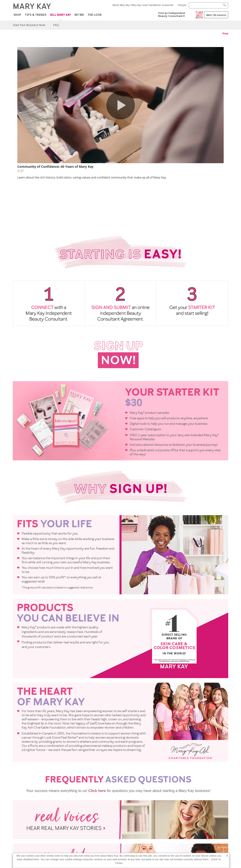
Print (225, 34)
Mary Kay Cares (139, 5)
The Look (95, 15)
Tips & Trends (36, 15)
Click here (97, 751)
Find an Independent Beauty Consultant (172, 14)
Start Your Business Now (29, 25)
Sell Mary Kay (60, 15)
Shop (17, 15)
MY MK (79, 15)
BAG (216, 15)
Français (182, 5)
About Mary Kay (121, 5)
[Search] (209, 5)
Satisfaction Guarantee (161, 5)
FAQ (56, 25)
